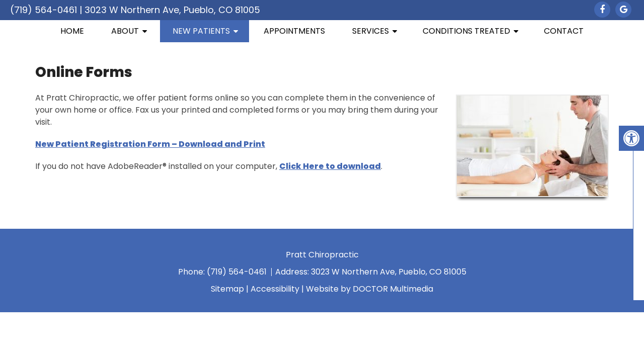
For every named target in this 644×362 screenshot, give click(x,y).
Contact (564, 31)
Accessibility (275, 289)
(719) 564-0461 (44, 10)
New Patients (201, 31)
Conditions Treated (466, 31)
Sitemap (227, 289)
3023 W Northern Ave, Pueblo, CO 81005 (172, 10)
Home (72, 31)
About (125, 31)
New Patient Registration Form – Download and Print (150, 144)
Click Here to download (330, 166)
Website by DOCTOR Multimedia (370, 289)
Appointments (294, 31)
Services (371, 31)
